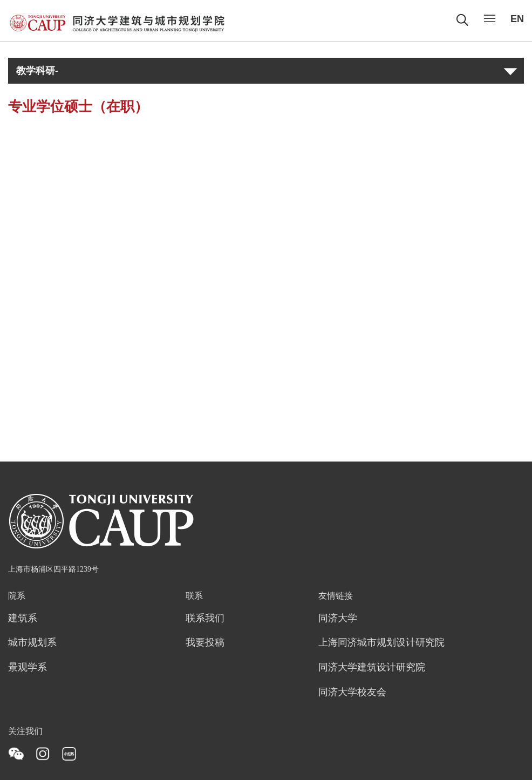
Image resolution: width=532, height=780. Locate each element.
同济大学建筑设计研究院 (372, 668)
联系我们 (205, 619)
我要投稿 (205, 643)
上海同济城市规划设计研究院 (381, 643)
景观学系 (28, 668)
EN (517, 19)
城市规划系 (32, 643)
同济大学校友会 (352, 693)
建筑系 (23, 619)
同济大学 (338, 619)
